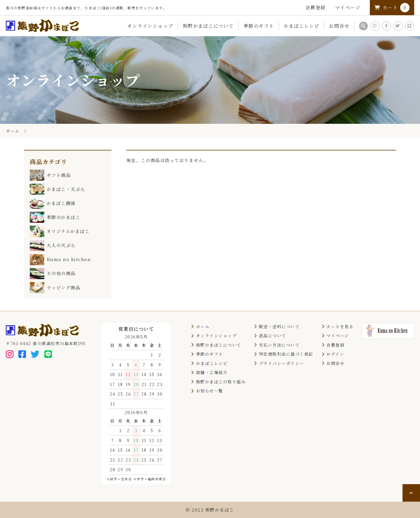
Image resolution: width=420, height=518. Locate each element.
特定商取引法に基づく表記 (286, 354)
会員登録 (316, 7)
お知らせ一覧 (210, 391)
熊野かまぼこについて (208, 26)
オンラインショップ (150, 26)
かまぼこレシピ (302, 26)
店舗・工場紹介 (212, 372)
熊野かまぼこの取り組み (221, 382)
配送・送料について (279, 326)
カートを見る (340, 326)
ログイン (335, 354)
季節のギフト (259, 26)
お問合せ (339, 26)
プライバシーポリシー (282, 363)
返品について (273, 336)
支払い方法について (279, 345)
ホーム (13, 131)
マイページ (348, 7)
